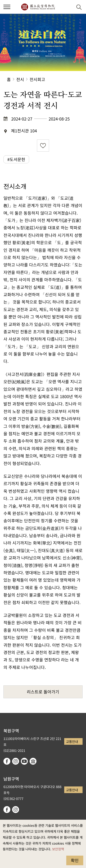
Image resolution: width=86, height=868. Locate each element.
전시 (20, 79)
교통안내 (72, 741)
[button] (7, 7)
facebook (7, 761)
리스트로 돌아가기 (43, 692)
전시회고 (37, 79)
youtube (24, 761)
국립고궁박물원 (38, 7)
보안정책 (58, 849)
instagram (16, 761)
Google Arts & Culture (33, 761)
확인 (75, 860)
